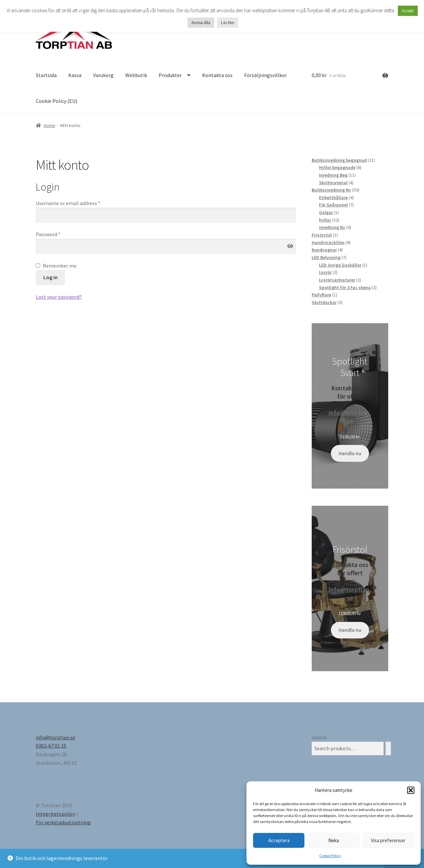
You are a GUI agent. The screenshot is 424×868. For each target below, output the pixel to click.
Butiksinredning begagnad (339, 160)
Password (48, 234)
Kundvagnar (324, 250)
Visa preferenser (388, 840)
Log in (51, 277)
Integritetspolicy (55, 814)
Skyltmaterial (333, 183)
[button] (411, 790)
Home (50, 125)
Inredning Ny (332, 227)
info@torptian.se (350, 416)
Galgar (326, 212)
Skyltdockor (324, 302)
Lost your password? (59, 297)
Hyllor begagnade (337, 167)
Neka (334, 840)
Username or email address (68, 203)
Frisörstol (322, 235)
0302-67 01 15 (51, 746)
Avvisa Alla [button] (201, 23)
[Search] (388, 748)
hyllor (325, 220)
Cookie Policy (330, 856)
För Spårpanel (333, 205)
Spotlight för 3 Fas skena (345, 287)
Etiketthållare (333, 197)
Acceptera (279, 840)
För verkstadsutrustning (63, 822)
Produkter (170, 75)
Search (319, 737)
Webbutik (136, 75)
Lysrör (325, 272)
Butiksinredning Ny (331, 190)
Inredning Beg (333, 175)
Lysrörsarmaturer (337, 280)
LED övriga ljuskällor (340, 265)
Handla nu (350, 453)
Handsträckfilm (328, 242)
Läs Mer (228, 23)
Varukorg (103, 75)
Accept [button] (408, 11)
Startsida (46, 75)
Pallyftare (321, 295)
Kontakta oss (217, 75)
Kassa (75, 75)
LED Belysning (326, 257)
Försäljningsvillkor (265, 75)
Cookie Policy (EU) (56, 101)
